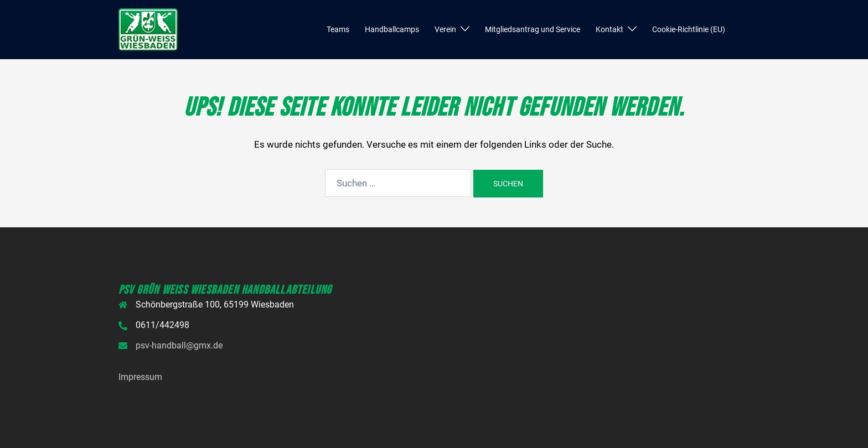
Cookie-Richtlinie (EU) (689, 29)
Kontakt (609, 29)
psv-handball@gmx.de (179, 345)
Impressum (140, 377)
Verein (445, 29)
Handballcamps (392, 29)
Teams (338, 29)
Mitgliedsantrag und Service (533, 29)
